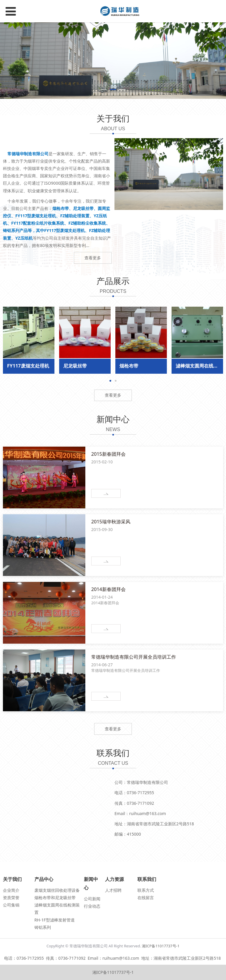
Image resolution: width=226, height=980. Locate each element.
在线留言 (146, 898)
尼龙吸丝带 (75, 366)
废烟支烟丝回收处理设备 (57, 890)
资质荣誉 (11, 898)
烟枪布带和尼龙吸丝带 (55, 898)
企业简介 (11, 890)
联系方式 (146, 890)
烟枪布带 (129, 366)
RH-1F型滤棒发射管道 (55, 920)
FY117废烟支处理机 (28, 366)
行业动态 (92, 906)
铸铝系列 (43, 927)
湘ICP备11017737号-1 (161, 946)
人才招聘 (113, 890)
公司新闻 (92, 899)
